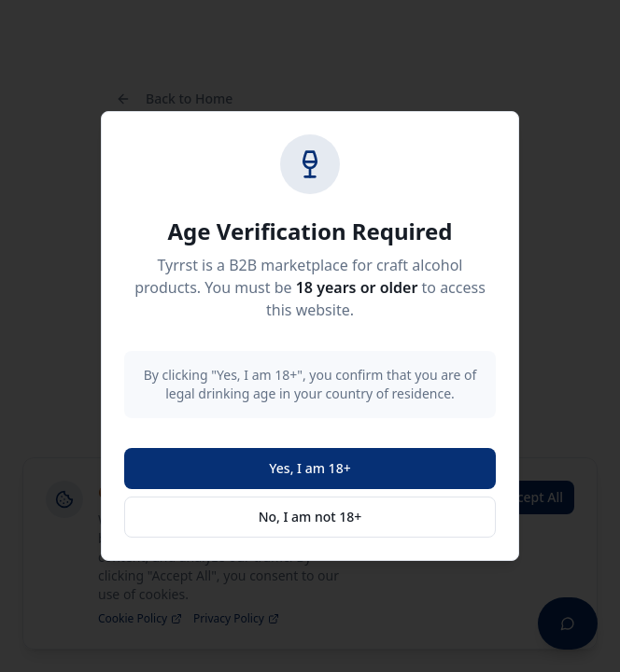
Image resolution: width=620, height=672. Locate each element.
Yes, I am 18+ (310, 468)
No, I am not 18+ (310, 517)
